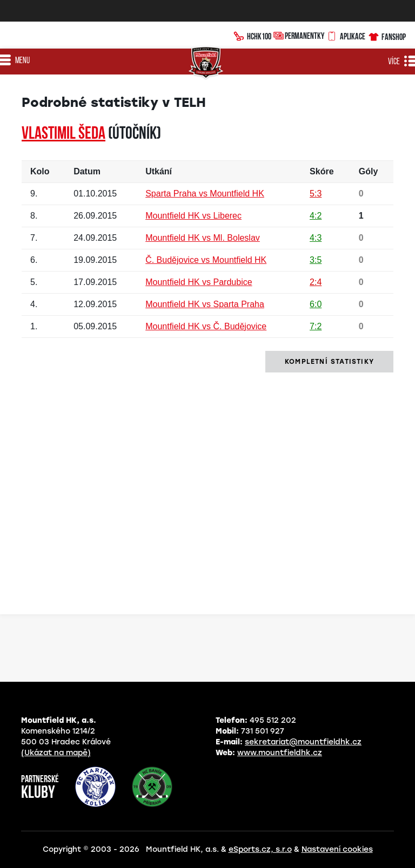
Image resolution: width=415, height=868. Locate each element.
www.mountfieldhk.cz (280, 753)
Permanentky (299, 35)
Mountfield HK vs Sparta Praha (205, 304)
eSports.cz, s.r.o (260, 849)
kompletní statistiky (329, 362)
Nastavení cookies (337, 849)
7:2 (316, 326)
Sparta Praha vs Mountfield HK (205, 194)
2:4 (316, 282)
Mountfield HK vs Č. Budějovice (206, 326)
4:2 (316, 216)
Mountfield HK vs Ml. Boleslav (203, 238)
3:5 (316, 260)
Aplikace (346, 35)
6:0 (316, 304)
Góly (369, 171)
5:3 (316, 194)
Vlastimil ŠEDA (63, 134)
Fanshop (387, 35)
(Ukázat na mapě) (56, 753)
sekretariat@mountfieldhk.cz (303, 742)
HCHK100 (252, 35)
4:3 (316, 238)
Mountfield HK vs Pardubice (199, 282)
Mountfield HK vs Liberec (193, 216)
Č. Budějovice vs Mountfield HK (206, 260)
